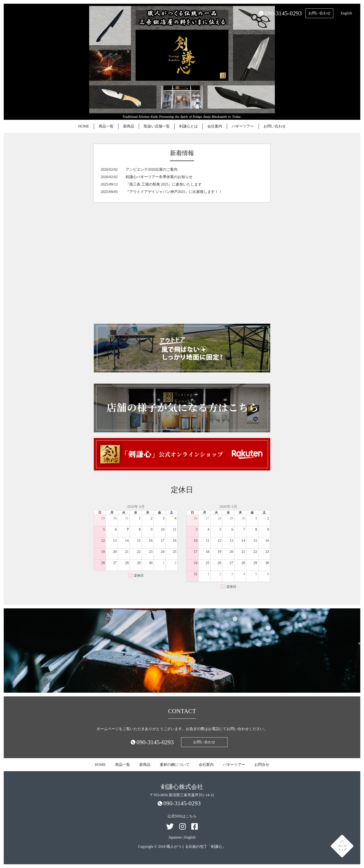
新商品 (129, 126)
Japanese (175, 837)
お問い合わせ (319, 13)
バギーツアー (243, 126)
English (346, 13)
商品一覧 (106, 126)
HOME (84, 126)
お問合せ (262, 765)
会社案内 (215, 126)
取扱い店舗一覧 (157, 126)
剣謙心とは (188, 126)
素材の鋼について (175, 765)
